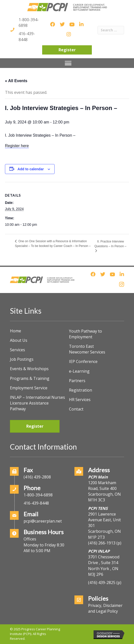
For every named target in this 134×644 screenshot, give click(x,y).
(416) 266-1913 (102, 543)
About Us (19, 340)
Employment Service (29, 388)
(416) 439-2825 (102, 583)
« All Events (16, 81)
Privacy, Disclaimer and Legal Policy (105, 608)
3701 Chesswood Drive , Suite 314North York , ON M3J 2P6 (104, 566)
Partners (77, 381)
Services (17, 350)
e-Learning (79, 371)
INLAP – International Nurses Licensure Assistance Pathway (37, 403)
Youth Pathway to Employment (85, 334)
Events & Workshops (29, 369)
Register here (17, 146)
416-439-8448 (27, 36)
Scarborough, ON (104, 534)
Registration (81, 390)
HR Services (80, 400)
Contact (76, 409)
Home (16, 331)
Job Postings (22, 359)
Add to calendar (31, 169)
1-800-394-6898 (38, 495)
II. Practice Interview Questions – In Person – (110, 244)
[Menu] (68, 63)
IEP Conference (83, 361)
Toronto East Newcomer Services (87, 349)
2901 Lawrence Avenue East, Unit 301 (104, 520)
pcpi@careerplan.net (43, 521)
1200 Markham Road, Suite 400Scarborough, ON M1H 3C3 (104, 491)
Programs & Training (30, 378)
